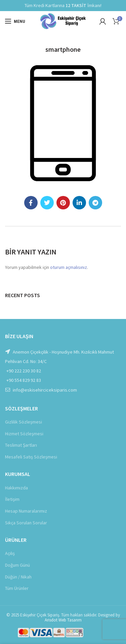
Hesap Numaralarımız (26, 511)
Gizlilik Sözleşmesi (24, 422)
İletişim (12, 499)
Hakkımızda (16, 488)
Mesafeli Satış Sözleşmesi (31, 457)
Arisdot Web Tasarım (63, 620)
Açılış (10, 553)
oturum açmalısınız (69, 267)
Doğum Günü (17, 565)
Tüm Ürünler (17, 588)
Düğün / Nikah (18, 577)
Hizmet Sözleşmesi (24, 434)
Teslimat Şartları (21, 445)
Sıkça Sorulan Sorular (26, 523)
